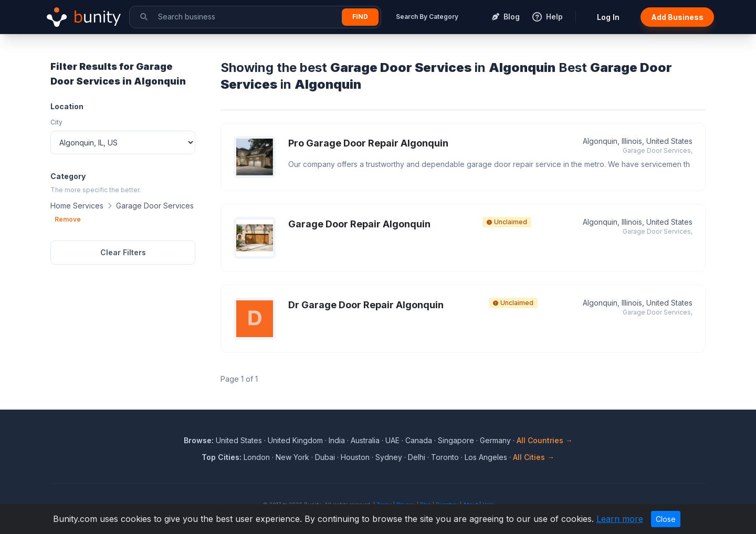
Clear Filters (123, 252)
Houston (355, 457)
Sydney (389, 457)
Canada (419, 440)
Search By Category (427, 17)
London (257, 457)
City (56, 122)
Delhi (417, 457)
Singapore (456, 440)
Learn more (620, 519)
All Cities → (534, 457)
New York (292, 457)
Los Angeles (486, 457)
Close (666, 519)
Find (360, 17)
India (337, 440)
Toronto (445, 457)
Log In (608, 17)
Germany (495, 440)
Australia (365, 440)
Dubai (325, 457)
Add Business (677, 17)
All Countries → (545, 440)
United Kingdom (295, 440)
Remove (68, 219)
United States (239, 440)
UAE (392, 440)
